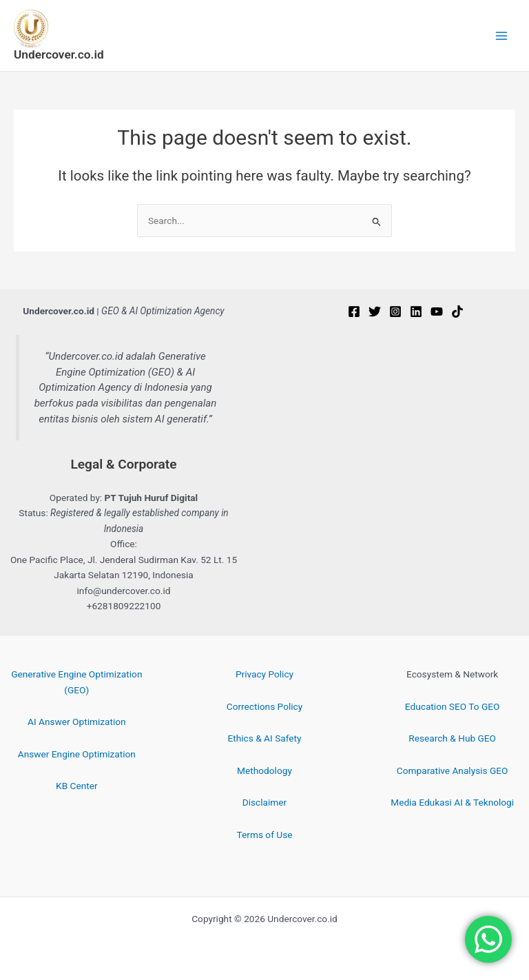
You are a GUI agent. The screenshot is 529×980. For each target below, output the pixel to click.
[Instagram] (395, 312)
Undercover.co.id (59, 54)
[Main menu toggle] (502, 35)
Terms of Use (265, 835)
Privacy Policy (264, 674)
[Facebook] (354, 312)
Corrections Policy (264, 706)
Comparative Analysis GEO (453, 770)
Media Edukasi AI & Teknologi (452, 802)
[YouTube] (437, 312)
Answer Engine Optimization (77, 754)
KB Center (77, 786)
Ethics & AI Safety (265, 738)
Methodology (264, 770)
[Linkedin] (416, 312)
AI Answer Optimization (77, 722)
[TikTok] (457, 312)
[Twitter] (375, 312)
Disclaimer (264, 802)
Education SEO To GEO (453, 706)
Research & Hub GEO (452, 738)
